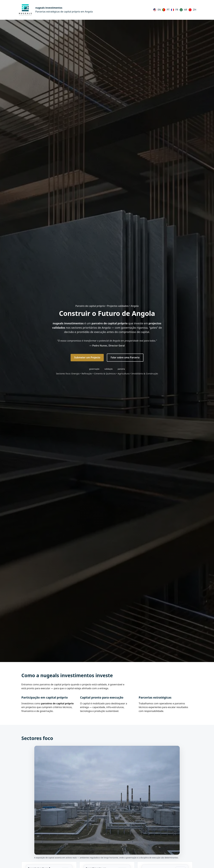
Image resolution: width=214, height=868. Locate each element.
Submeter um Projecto (87, 357)
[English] (157, 10)
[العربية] (183, 10)
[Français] (175, 10)
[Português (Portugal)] (166, 10)
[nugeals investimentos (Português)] (55, 10)
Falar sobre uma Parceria (125, 357)
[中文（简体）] (192, 10)
